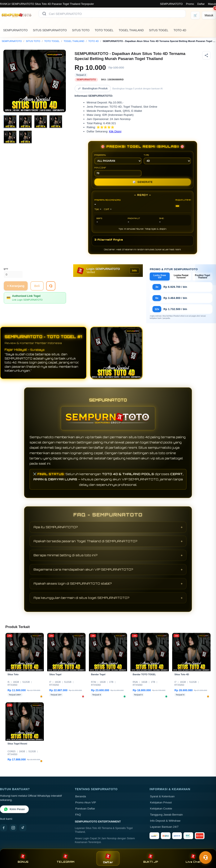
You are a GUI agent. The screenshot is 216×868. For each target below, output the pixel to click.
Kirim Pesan (14, 809)
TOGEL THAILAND (131, 30)
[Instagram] (13, 828)
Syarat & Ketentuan (162, 796)
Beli (37, 286)
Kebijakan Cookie (161, 809)
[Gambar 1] (10, 122)
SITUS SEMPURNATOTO (50, 30)
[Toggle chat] (206, 858)
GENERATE (143, 182)
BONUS (23, 858)
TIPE (167, 159)
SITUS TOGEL (159, 30)
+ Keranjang (16, 286)
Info (134, 271)
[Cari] (44, 14)
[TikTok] (23, 828)
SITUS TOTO (81, 30)
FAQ (78, 815)
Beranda (81, 796)
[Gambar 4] (56, 122)
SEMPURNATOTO (171, 4)
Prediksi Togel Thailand (203, 276)
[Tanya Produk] (51, 286)
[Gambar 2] (25, 122)
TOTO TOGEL (104, 30)
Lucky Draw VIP (160, 276)
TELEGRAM (65, 858)
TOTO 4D (180, 30)
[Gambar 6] (25, 137)
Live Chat (193, 858)
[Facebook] (4, 828)
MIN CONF (118, 171)
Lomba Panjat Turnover (181, 276)
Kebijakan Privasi (161, 802)
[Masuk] (209, 15)
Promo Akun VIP (86, 802)
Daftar (201, 4)
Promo (190, 4)
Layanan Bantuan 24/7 (164, 827)
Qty (6, 269)
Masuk (212, 4)
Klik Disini (115, 131)
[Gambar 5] (10, 137)
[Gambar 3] (41, 122)
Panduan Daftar (85, 809)
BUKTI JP (151, 858)
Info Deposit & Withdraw (165, 821)
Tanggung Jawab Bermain (166, 815)
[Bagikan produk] (206, 55)
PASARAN (118, 159)
